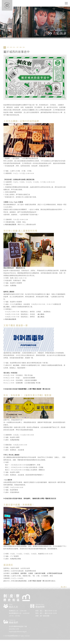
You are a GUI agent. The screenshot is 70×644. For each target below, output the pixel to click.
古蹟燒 (31, 573)
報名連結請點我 (11, 224)
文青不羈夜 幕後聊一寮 (36, 581)
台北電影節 (15, 573)
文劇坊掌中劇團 (40, 573)
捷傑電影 (24, 573)
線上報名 (7, 307)
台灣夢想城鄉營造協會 (55, 573)
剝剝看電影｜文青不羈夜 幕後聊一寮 (32, 389)
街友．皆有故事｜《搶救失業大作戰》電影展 (34, 498)
